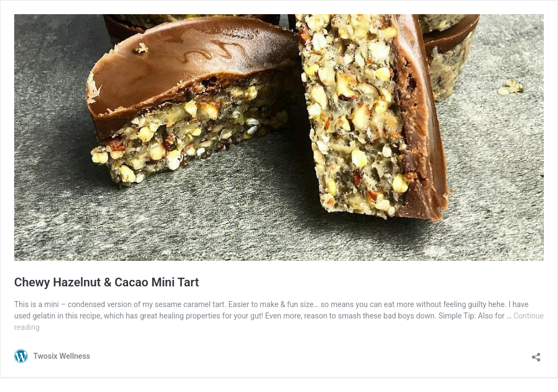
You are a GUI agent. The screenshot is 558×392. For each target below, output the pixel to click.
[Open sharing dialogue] (536, 354)
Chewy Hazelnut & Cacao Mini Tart (107, 282)
